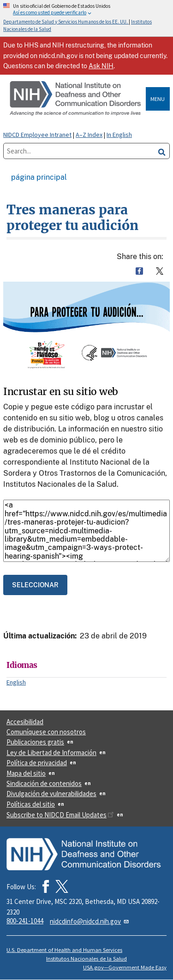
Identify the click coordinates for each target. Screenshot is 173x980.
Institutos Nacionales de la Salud (86, 959)
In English (119, 135)
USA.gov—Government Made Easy (125, 967)
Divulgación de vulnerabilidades (51, 794)
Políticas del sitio (31, 804)
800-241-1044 (25, 921)
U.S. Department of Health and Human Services (64, 950)
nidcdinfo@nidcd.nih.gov (90, 921)
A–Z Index (89, 135)
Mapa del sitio (26, 773)
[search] (162, 151)
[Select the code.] (35, 585)
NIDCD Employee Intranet (37, 135)
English (16, 682)
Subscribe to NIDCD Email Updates (60, 815)
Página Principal (39, 177)
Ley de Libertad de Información (51, 753)
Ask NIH (101, 66)
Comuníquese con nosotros (46, 732)
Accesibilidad (25, 722)
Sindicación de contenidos (44, 783)
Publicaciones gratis (35, 742)
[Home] (76, 99)
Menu (158, 99)
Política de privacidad (37, 763)
